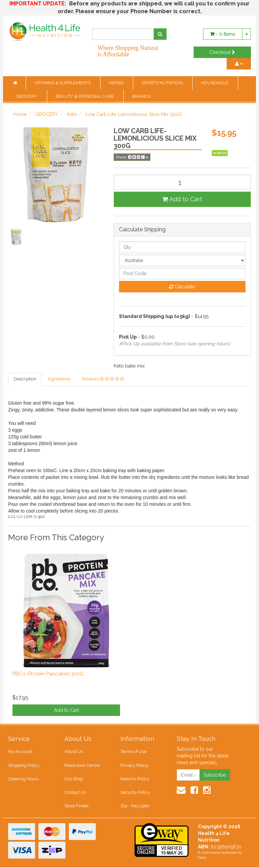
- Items (223, 34)
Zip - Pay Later (135, 806)
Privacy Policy (134, 766)
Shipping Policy (24, 766)
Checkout (222, 52)
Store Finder (77, 806)
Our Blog (74, 779)
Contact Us (75, 793)
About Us (74, 752)
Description (25, 379)
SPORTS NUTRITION (163, 83)
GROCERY (27, 96)
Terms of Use (133, 752)
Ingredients (59, 379)
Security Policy (135, 793)
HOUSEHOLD (215, 83)
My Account (20, 752)
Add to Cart (182, 199)
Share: (132, 157)
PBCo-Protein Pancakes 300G (48, 674)
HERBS (117, 83)
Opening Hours (23, 779)
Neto (202, 859)
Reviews (103, 379)
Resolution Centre (82, 766)
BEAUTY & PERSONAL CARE (85, 96)
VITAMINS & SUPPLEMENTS (63, 83)
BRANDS (141, 96)
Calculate (182, 287)
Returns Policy (135, 779)
